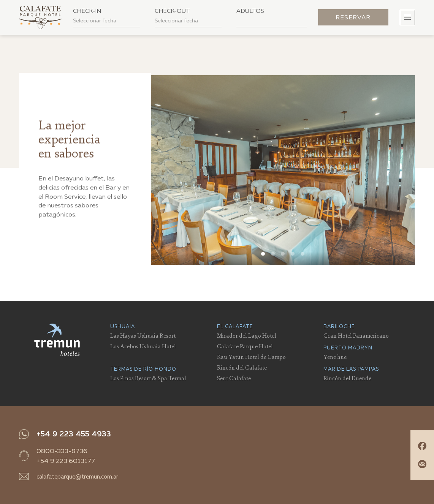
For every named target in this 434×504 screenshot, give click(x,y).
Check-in (87, 11)
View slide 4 (293, 256)
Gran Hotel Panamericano (356, 335)
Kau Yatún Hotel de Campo (251, 357)
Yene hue (335, 357)
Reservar (353, 17)
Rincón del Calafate (242, 367)
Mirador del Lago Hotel (247, 335)
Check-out (172, 11)
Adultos (250, 11)
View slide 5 (303, 256)
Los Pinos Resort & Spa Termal (148, 378)
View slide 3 (283, 256)
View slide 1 (263, 256)
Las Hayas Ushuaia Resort (143, 335)
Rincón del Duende (347, 378)
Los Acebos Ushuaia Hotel (143, 346)
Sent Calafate (234, 378)
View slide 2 (273, 256)
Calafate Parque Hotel (245, 346)
